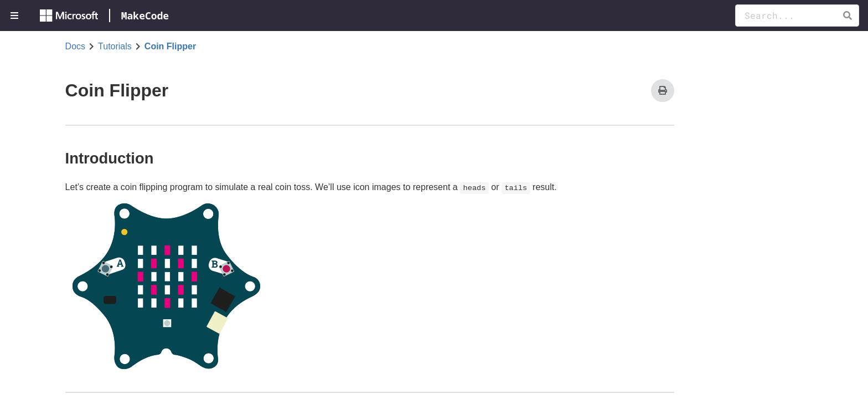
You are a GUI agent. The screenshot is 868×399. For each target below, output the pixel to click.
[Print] (662, 91)
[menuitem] (15, 16)
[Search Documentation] (797, 16)
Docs (75, 47)
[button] (847, 16)
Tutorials (115, 47)
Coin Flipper (170, 47)
